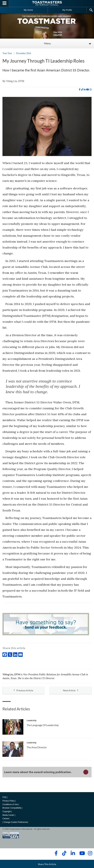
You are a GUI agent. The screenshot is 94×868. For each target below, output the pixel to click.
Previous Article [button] (23, 690)
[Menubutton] (5, 3)
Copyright (7, 812)
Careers (6, 819)
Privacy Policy (9, 801)
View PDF (58, 35)
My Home (28, 10)
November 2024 (23, 53)
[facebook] (80, 90)
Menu (47, 43)
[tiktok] (82, 90)
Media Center (8, 815)
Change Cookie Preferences (16, 822)
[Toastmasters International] (47, 3)
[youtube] (88, 90)
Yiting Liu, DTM (15, 81)
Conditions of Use (10, 804)
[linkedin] (85, 90)
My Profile (67, 10)
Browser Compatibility (12, 808)
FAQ (4, 797)
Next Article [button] (71, 690)
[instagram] (91, 90)
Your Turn (7, 53)
